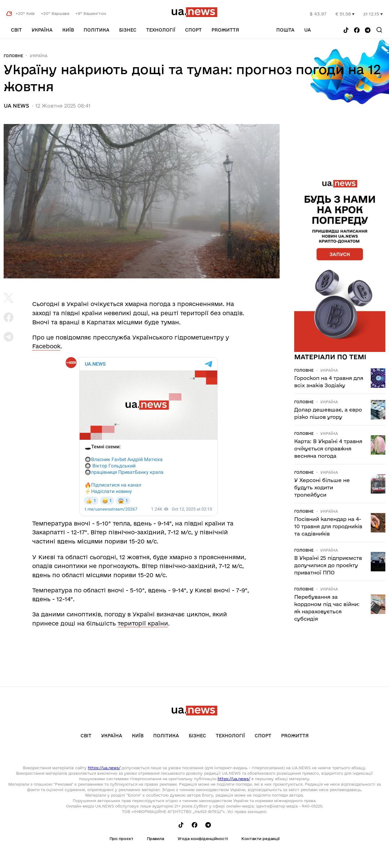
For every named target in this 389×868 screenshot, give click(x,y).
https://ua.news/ (104, 768)
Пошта (285, 30)
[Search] (379, 30)
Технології (161, 30)
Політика (96, 30)
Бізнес (128, 30)
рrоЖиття (225, 30)
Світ (16, 30)
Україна (42, 30)
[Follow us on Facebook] (357, 31)
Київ (68, 30)
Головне (13, 56)
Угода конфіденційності (203, 839)
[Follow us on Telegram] (368, 31)
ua (308, 30)
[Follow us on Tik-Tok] (346, 31)
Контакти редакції (260, 839)
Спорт (193, 30)
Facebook (46, 346)
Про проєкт (121, 839)
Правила (155, 839)
